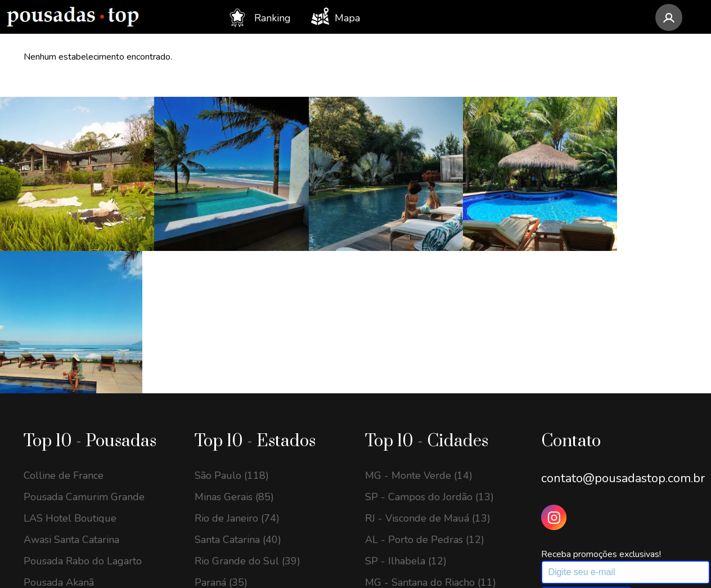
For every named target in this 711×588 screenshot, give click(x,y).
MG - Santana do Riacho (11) (431, 428)
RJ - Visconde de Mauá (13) (428, 364)
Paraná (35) (221, 428)
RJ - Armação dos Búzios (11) (432, 450)
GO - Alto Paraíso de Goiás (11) (437, 471)
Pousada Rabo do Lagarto (83, 407)
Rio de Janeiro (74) (237, 364)
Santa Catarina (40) (238, 385)
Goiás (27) (218, 471)
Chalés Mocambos (65, 471)
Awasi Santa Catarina (71, 385)
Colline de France (64, 321)
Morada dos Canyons (71, 514)
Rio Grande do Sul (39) (247, 407)
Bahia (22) (218, 492)
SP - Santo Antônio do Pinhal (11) (432, 498)
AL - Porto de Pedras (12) (425, 385)
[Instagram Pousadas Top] (554, 363)
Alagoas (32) (224, 450)
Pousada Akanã (59, 428)
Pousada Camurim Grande (84, 343)
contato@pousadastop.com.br (623, 324)
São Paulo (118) (232, 321)
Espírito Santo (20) (237, 514)
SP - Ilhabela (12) (406, 407)
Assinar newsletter (586, 443)
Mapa (336, 16)
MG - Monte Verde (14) (419, 321)
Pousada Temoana (66, 492)
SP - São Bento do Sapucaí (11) (437, 525)
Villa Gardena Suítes (70, 450)
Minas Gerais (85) (234, 343)
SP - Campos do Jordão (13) (429, 343)
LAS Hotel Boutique (70, 364)
